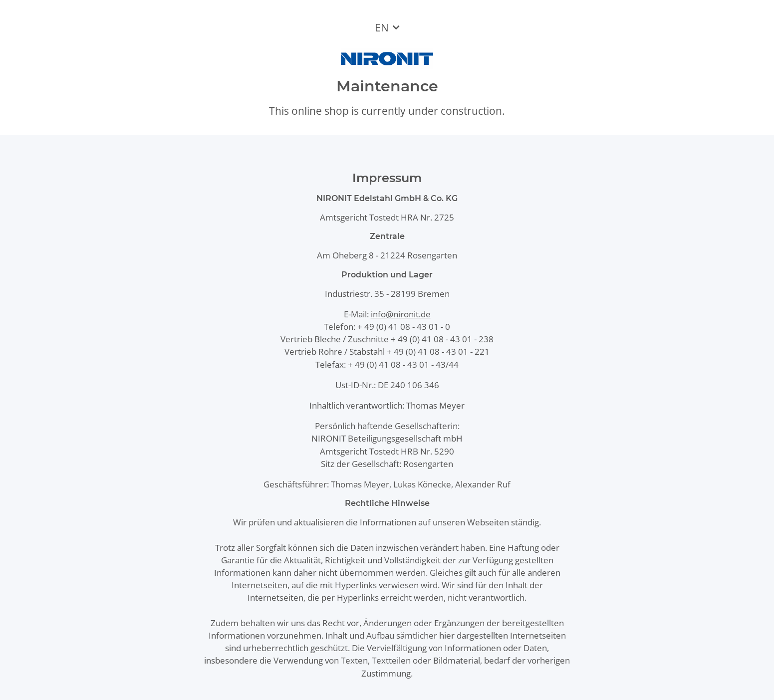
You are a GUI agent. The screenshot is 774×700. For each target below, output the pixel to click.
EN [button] (382, 27)
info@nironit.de (401, 314)
